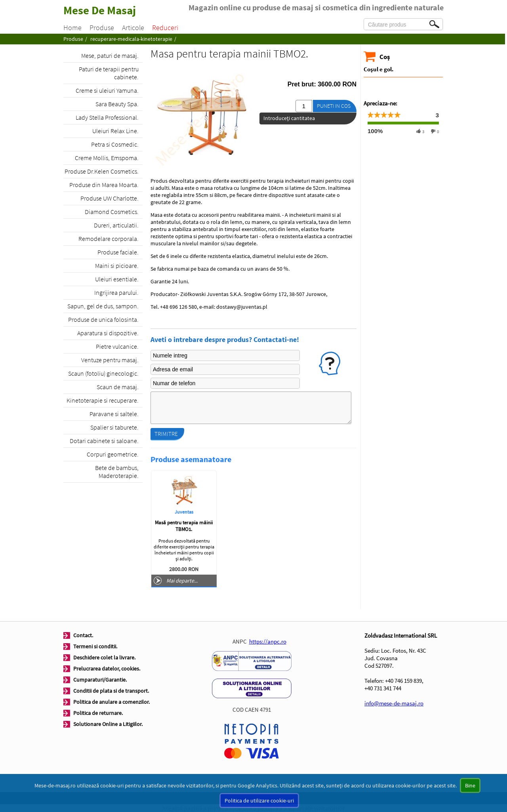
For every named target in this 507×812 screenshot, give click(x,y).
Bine (470, 785)
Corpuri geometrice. (113, 454)
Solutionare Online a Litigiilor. (108, 724)
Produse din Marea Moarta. (104, 185)
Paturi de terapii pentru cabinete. (109, 73)
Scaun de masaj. (118, 387)
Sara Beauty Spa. (117, 104)
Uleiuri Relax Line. (115, 131)
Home (72, 28)
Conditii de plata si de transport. (111, 691)
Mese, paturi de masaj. (110, 55)
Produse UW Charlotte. (110, 198)
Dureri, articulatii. (116, 225)
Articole (133, 28)
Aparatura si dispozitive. (108, 333)
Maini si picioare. (117, 266)
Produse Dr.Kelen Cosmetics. (102, 171)
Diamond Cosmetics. (112, 212)
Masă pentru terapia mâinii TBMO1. (184, 526)
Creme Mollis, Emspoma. (107, 158)
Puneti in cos (334, 106)
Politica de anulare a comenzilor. (112, 702)
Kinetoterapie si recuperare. (103, 400)
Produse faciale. (118, 252)
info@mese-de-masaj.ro (394, 703)
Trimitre (166, 434)
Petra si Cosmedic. (115, 144)
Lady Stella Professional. (107, 117)
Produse (102, 28)
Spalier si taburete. (114, 427)
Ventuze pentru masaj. (110, 360)
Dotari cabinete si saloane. (104, 441)
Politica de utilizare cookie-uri (259, 801)
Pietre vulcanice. (117, 346)
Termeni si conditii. (95, 646)
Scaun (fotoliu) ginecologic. (103, 373)
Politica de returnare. (98, 713)
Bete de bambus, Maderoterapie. (117, 472)
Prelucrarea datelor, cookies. (107, 669)
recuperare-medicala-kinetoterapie (131, 39)
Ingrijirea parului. (116, 292)
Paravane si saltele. (114, 414)
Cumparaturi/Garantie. (100, 680)
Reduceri (165, 28)
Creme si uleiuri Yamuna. (107, 90)
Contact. (83, 635)
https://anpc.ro (268, 641)
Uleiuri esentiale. (117, 279)
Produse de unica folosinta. (103, 319)
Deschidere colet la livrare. (104, 657)
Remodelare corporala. (109, 239)
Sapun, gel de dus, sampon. (103, 306)
